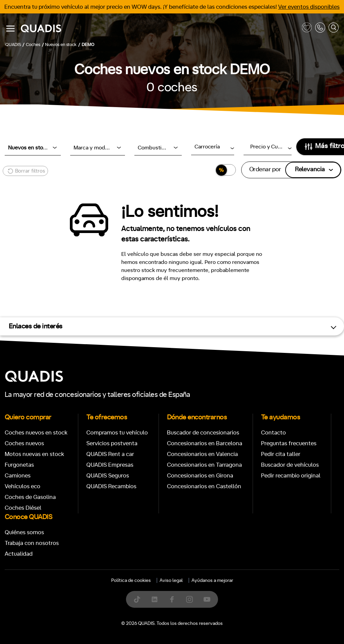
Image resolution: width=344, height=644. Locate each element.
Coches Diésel (23, 508)
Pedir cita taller (281, 454)
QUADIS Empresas (110, 465)
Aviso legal (171, 581)
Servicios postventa (112, 443)
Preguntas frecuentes (289, 443)
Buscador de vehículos (290, 465)
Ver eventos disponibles (309, 7)
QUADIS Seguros (108, 476)
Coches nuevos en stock (36, 433)
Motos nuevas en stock (34, 454)
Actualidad (19, 554)
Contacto (273, 433)
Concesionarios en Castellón (204, 486)
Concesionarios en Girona (200, 476)
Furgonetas (19, 465)
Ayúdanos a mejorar (212, 581)
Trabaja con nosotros (32, 543)
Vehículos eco (23, 486)
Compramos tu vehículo (117, 433)
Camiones (18, 476)
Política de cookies (131, 581)
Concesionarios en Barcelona (205, 443)
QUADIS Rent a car (110, 454)
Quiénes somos (24, 532)
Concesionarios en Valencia (202, 454)
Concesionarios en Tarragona (204, 465)
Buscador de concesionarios (203, 433)
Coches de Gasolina (30, 497)
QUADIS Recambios (111, 486)
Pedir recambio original (291, 476)
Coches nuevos (24, 443)
